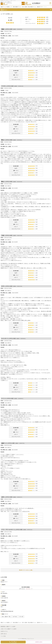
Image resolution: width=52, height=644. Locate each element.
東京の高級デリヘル (17, 7)
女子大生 (15, 617)
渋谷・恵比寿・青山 (6, 617)
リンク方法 (3, 636)
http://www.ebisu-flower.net (7, 611)
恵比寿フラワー (40, 7)
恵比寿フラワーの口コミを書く (26, 570)
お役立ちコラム (4, 631)
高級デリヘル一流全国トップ (6, 7)
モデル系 (21, 617)
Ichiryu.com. (24, 639)
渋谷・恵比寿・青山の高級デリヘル (29, 7)
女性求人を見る (39, 642)
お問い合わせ (4, 634)
